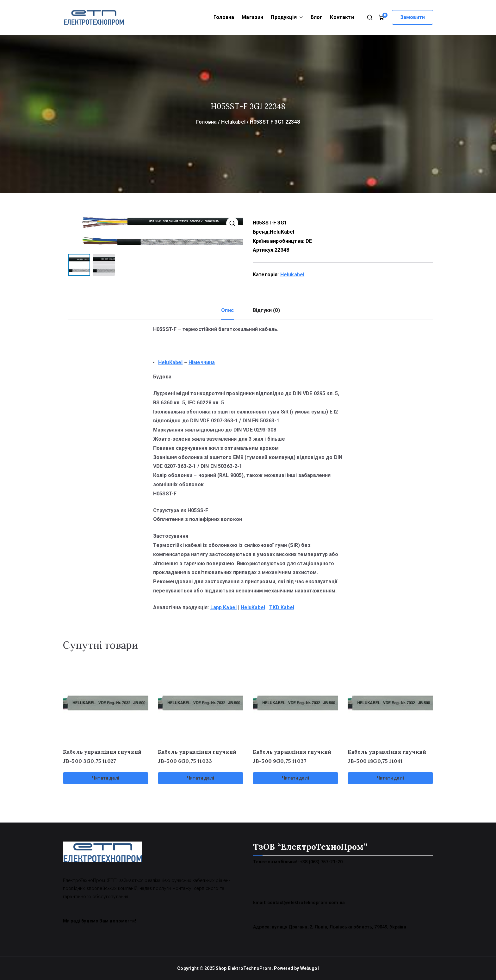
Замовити (412, 17)
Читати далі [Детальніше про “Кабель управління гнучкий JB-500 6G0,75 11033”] (201, 778)
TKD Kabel (282, 607)
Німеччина (202, 362)
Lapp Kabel (224, 607)
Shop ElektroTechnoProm (244, 968)
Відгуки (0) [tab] (266, 310)
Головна (224, 17)
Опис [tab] (227, 310)
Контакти (342, 17)
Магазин (252, 17)
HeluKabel (282, 232)
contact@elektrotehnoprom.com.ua (306, 903)
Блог (317, 17)
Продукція (287, 18)
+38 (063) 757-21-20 (321, 862)
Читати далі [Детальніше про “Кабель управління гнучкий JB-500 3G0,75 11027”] (106, 778)
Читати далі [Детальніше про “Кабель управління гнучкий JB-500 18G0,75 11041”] (390, 778)
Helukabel (233, 122)
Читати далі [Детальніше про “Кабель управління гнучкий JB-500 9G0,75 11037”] (295, 778)
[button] (300, 18)
